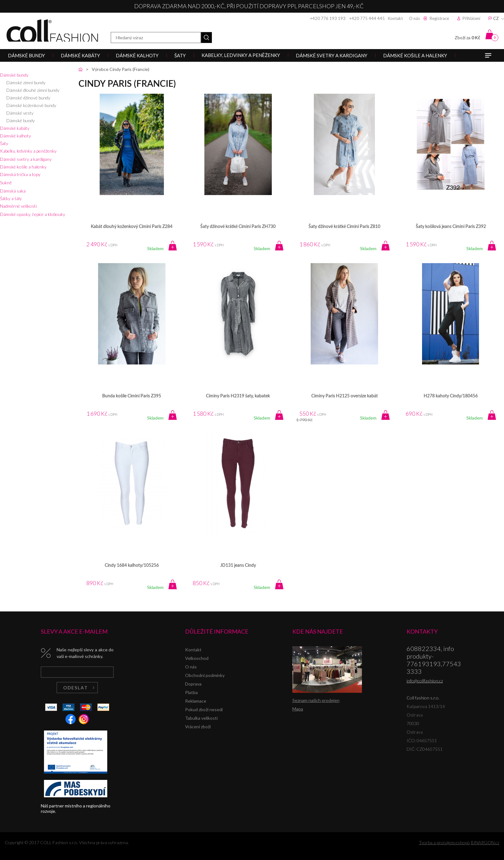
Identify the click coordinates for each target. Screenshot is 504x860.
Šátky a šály (11, 198)
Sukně (6, 183)
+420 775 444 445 (367, 18)
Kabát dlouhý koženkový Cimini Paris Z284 (132, 227)
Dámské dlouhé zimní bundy (33, 90)
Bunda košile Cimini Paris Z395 (132, 396)
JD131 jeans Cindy (238, 566)
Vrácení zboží (198, 727)
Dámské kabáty (15, 128)
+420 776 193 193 (328, 18)
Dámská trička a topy (20, 174)
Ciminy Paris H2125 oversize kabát (345, 396)
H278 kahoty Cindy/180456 (451, 396)
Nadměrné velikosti (18, 206)
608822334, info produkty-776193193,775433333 (434, 660)
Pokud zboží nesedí (204, 709)
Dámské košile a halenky (23, 167)
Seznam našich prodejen (316, 700)
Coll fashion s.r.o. (52, 31)
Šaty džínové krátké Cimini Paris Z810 (344, 227)
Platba (191, 692)
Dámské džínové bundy (28, 98)
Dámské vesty (20, 113)
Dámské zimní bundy (26, 82)
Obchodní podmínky (205, 675)
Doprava (193, 684)
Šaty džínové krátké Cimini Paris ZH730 (238, 227)
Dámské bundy (14, 75)
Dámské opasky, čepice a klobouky (33, 214)
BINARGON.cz (485, 842)
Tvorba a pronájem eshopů (444, 842)
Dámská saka (13, 191)
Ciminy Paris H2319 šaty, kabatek (238, 396)
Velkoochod (197, 658)
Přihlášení (471, 18)
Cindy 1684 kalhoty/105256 (132, 566)
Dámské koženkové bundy (31, 105)
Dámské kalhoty (16, 136)
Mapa (298, 709)
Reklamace (196, 701)
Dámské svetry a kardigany (26, 159)
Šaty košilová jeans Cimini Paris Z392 (451, 227)
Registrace (439, 18)
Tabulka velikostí (201, 718)
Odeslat (76, 688)
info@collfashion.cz (425, 681)
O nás (414, 18)
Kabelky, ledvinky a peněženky (28, 151)
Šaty (4, 143)
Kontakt (395, 18)
